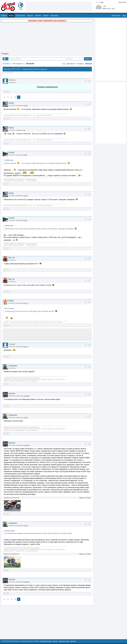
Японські (89, 64)
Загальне (30, 64)
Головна (6, 64)
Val (24, 130)
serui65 (26, 106)
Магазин (73, 641)
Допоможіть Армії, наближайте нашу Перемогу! (47, 21)
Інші (64, 64)
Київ (102, 2)
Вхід (124, 16)
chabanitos (13, 366)
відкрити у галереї (85, 498)
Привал (46, 16)
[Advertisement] (59, 6)
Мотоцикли (18, 64)
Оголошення (20, 16)
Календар (54, 16)
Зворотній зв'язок (46, 641)
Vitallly (11, 103)
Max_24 (11, 258)
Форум (11, 16)
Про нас (55, 641)
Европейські (71, 64)
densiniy (12, 393)
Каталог (38, 16)
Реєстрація (116, 16)
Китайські (81, 64)
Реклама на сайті (64, 641)
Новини (4, 16)
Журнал (30, 16)
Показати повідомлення (47, 87)
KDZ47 (11, 301)
